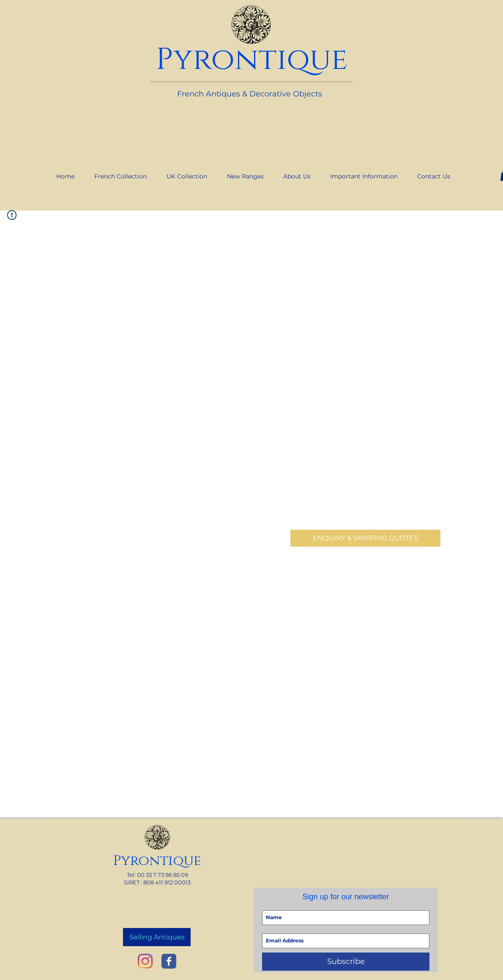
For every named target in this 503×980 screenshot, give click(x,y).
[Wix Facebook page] (169, 961)
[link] (443, 4)
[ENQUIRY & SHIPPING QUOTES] (365, 538)
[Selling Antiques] (157, 937)
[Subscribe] (346, 962)
